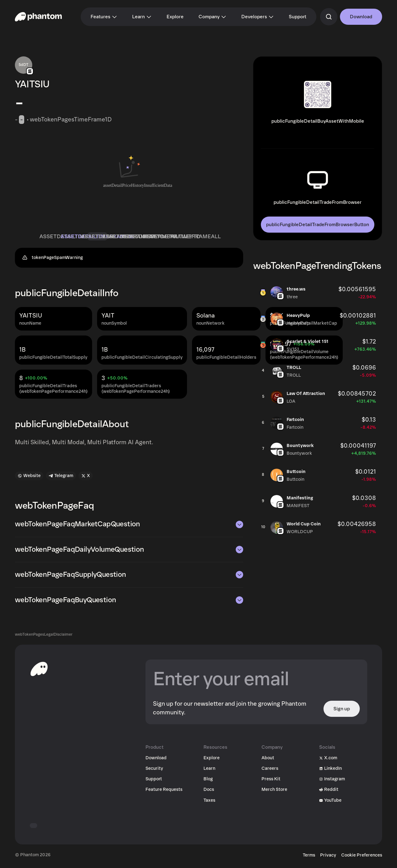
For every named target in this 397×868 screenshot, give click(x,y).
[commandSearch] (329, 17)
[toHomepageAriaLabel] (39, 671)
